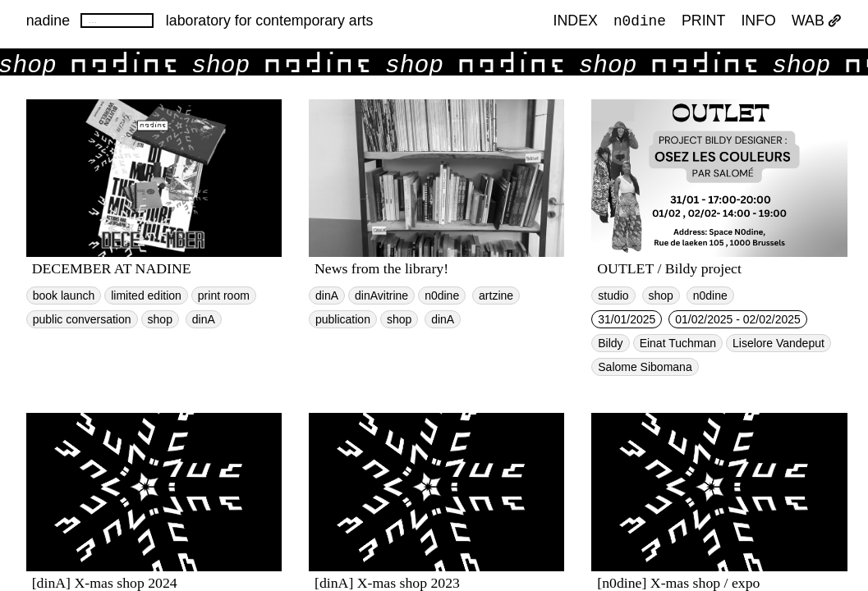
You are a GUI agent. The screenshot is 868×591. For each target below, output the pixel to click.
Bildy (610, 343)
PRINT (703, 21)
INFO (758, 21)
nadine (48, 21)
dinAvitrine (381, 295)
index (576, 21)
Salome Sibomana (645, 367)
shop (160, 319)
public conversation (82, 319)
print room (224, 295)
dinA (204, 319)
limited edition (146, 295)
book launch (64, 295)
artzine (496, 295)
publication (343, 319)
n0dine (640, 21)
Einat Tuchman (678, 343)
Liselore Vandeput (778, 343)
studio (613, 295)
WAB (817, 21)
